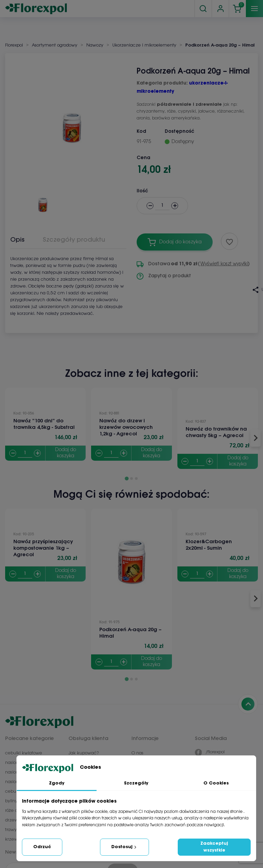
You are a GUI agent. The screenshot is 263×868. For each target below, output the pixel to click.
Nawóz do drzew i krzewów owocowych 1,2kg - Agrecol (126, 427)
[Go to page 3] (136, 478)
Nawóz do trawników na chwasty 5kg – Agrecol (216, 432)
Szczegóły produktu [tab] (74, 240)
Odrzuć (42, 847)
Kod (141, 132)
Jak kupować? (84, 753)
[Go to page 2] (131, 478)
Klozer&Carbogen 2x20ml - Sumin (209, 545)
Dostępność (179, 132)
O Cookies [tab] (216, 783)
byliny (11, 801)
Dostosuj (124, 847)
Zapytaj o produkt (164, 276)
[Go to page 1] (127, 478)
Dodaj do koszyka (66, 453)
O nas (137, 753)
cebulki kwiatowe (24, 753)
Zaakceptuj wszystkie (214, 847)
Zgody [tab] (57, 783)
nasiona (13, 763)
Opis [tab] (17, 240)
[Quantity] (25, 453)
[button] (43, 202)
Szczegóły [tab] (136, 783)
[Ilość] (162, 206)
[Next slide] (255, 438)
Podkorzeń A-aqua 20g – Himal (130, 633)
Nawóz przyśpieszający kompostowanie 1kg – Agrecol (43, 548)
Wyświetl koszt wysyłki (224, 264)
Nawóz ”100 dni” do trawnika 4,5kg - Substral (44, 424)
